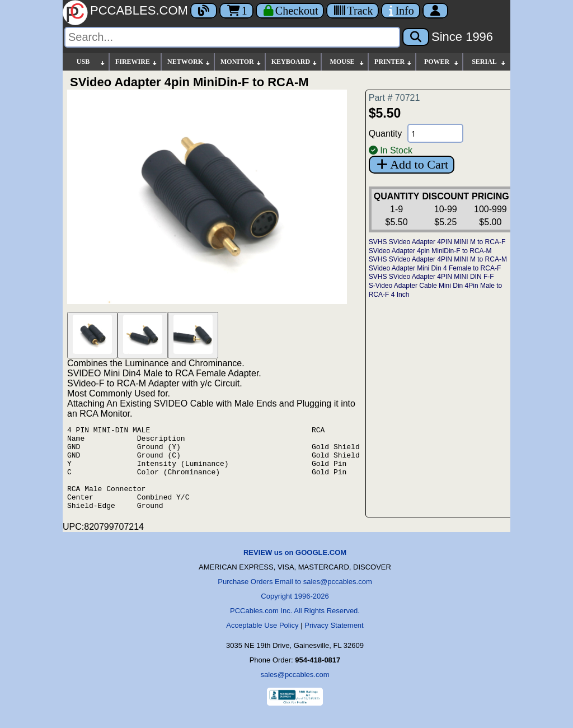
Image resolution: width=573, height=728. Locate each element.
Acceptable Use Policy (262, 642)
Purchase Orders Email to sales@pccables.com (295, 598)
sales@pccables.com (295, 691)
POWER (442, 62)
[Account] (435, 11)
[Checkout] (290, 11)
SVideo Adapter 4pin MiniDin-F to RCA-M (430, 251)
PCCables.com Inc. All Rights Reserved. (295, 627)
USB (91, 62)
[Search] (232, 37)
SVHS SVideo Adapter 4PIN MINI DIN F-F (431, 277)
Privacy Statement (334, 642)
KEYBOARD (295, 62)
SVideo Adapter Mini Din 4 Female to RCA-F (435, 268)
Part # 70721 (394, 98)
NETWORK (189, 62)
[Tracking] (353, 11)
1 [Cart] (236, 11)
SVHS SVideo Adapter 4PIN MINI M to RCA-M (438, 259)
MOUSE (347, 62)
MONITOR (241, 62)
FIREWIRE (137, 62)
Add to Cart (412, 164)
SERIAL (489, 62)
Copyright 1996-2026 (295, 613)
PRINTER (393, 62)
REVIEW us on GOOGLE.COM (295, 569)
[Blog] (204, 11)
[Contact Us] (400, 11)
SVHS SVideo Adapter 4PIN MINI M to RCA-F (437, 242)
